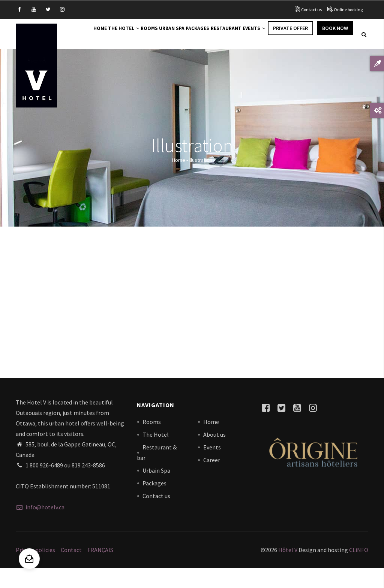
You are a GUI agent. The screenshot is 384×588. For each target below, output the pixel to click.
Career (212, 479)
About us (214, 454)
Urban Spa (178, 34)
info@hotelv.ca (40, 527)
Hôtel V (288, 569)
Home (87, 34)
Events (279, 34)
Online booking (348, 10)
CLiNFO (358, 569)
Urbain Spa (156, 490)
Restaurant (244, 34)
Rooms (149, 34)
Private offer (319, 34)
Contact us (311, 10)
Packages (210, 34)
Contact (71, 569)
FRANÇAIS (100, 569)
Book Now (97, 59)
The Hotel (117, 34)
